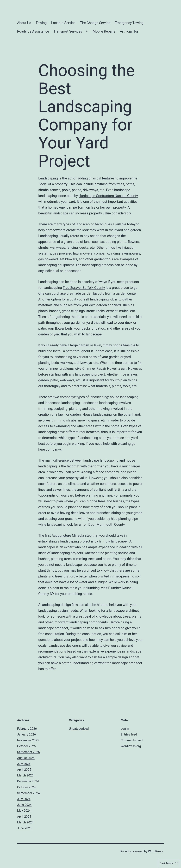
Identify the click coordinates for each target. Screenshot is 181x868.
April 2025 (24, 770)
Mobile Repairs (104, 31)
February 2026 (27, 729)
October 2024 (26, 787)
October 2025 (26, 746)
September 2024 (28, 793)
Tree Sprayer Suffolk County (84, 288)
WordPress (156, 851)
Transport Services (68, 31)
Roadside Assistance (33, 31)
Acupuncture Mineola (68, 535)
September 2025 (28, 752)
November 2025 (28, 740)
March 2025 (25, 775)
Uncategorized (79, 729)
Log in (125, 729)
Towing (41, 23)
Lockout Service (63, 23)
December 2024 (28, 781)
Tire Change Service (95, 23)
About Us (24, 23)
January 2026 (26, 734)
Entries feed (129, 734)
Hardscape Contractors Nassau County (108, 196)
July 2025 (24, 764)
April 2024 (24, 816)
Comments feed (132, 740)
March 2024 (25, 822)
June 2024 (24, 805)
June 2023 (24, 828)
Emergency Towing (129, 23)
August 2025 (26, 758)
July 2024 (24, 799)
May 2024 (24, 810)
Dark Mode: (169, 863)
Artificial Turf (130, 31)
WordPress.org (131, 746)
